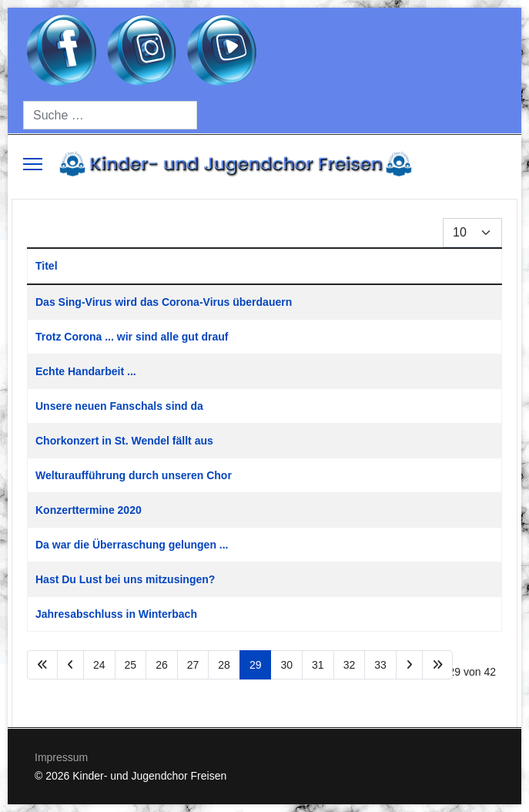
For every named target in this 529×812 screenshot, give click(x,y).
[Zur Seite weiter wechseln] (409, 665)
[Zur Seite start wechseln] (42, 665)
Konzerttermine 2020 (89, 510)
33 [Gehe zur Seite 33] (380, 665)
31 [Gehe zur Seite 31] (318, 665)
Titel (47, 266)
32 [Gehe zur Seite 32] (350, 665)
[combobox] (110, 115)
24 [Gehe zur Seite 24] (99, 665)
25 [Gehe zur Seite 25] (131, 665)
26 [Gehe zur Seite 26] (162, 665)
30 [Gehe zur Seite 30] (286, 665)
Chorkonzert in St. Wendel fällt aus (124, 441)
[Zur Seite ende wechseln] (437, 665)
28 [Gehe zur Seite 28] (224, 665)
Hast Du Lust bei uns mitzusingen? (125, 579)
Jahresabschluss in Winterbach (116, 614)
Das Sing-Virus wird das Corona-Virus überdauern (164, 302)
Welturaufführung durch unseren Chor (134, 475)
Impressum (61, 757)
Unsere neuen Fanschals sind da (119, 406)
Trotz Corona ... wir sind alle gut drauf (132, 337)
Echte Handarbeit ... (86, 371)
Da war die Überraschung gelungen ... (132, 545)
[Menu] (33, 164)
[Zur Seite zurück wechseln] (70, 665)
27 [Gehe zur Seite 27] (193, 665)
